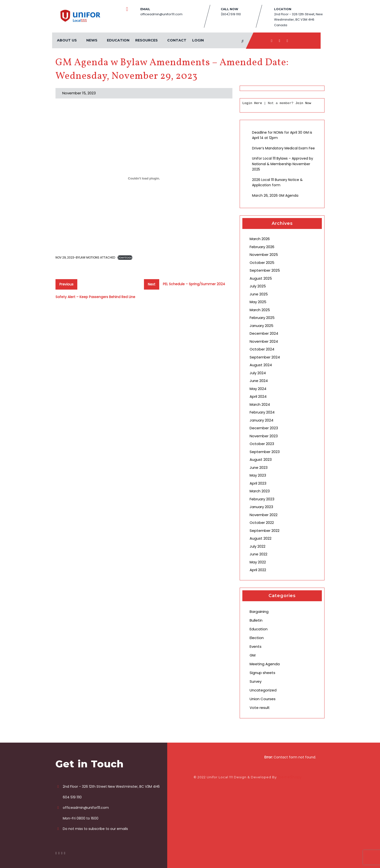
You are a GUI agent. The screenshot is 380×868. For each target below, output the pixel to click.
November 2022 (264, 515)
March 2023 (260, 491)
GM (253, 655)
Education (118, 40)
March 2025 (260, 310)
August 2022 (261, 538)
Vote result (260, 708)
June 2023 (259, 467)
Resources (146, 40)
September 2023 (265, 452)
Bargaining (259, 612)
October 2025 (262, 263)
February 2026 (262, 247)
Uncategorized (263, 690)
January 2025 (261, 326)
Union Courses (263, 699)
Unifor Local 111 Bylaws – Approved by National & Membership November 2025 (283, 164)
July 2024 (258, 373)
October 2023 (262, 444)
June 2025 (259, 294)
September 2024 (265, 357)
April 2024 (258, 396)
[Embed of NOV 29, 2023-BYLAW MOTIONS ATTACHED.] (144, 178)
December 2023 (264, 428)
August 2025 (261, 278)
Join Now (303, 103)
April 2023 (258, 483)
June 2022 (258, 554)
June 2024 (259, 381)
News (92, 40)
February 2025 (262, 318)
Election (257, 638)
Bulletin (256, 620)
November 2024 (264, 341)
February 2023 (262, 499)
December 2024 (264, 333)
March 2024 (260, 404)
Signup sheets (262, 673)
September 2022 (265, 531)
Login (198, 40)
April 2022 (258, 570)
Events (256, 646)
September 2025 (265, 270)
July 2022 (257, 546)
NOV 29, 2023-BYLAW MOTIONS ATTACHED (85, 257)
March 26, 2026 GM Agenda (275, 195)
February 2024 (262, 412)
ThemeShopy (289, 777)
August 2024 (261, 365)
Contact (177, 40)
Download (125, 257)
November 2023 (264, 436)
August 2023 (261, 459)
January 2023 (261, 507)
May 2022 (258, 562)
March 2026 (260, 239)
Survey (256, 681)
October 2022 (262, 523)
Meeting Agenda (265, 664)
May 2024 (258, 389)
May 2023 (258, 475)
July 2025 (258, 286)
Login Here (252, 103)
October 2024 (262, 349)
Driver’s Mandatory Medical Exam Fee (283, 148)
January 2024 (261, 420)
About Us (67, 40)
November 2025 (264, 255)
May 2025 (258, 302)
